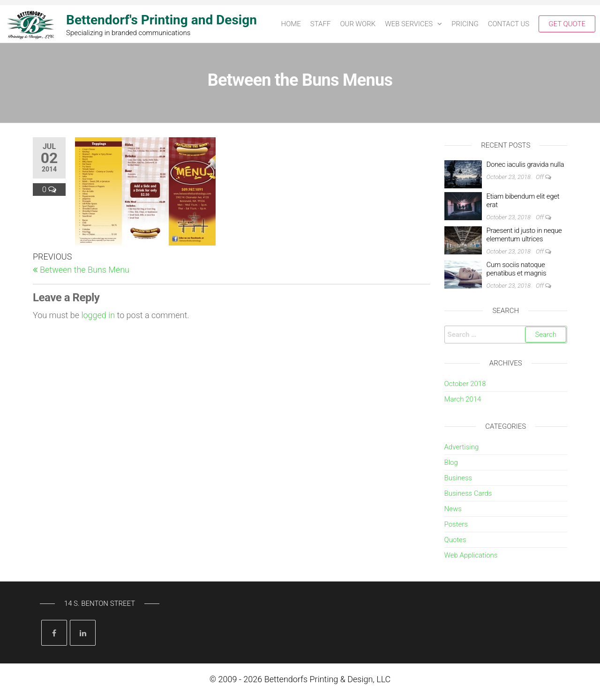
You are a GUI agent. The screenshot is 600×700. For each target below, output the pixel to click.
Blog (451, 462)
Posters (456, 524)
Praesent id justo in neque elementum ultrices (524, 235)
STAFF (321, 24)
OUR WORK (358, 24)
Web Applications (471, 555)
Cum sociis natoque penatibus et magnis (517, 269)
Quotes (455, 540)
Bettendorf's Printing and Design (161, 20)
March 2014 (463, 399)
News (453, 509)
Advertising (462, 447)
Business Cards (468, 493)
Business (458, 478)
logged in (98, 315)
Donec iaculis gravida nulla (525, 164)
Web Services (409, 24)
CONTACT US (509, 24)
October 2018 (465, 384)
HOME (291, 24)
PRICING (465, 24)
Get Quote (567, 24)
